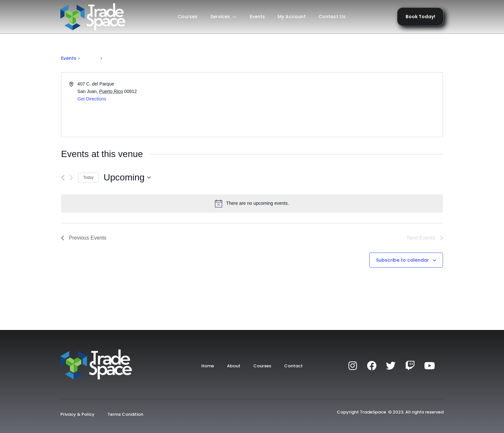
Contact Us (332, 17)
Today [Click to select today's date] (88, 177)
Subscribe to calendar (403, 260)
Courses (188, 17)
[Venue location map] (347, 105)
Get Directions (92, 99)
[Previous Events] (63, 178)
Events (257, 17)
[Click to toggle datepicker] (127, 177)
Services (224, 17)
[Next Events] (71, 178)
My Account (292, 17)
